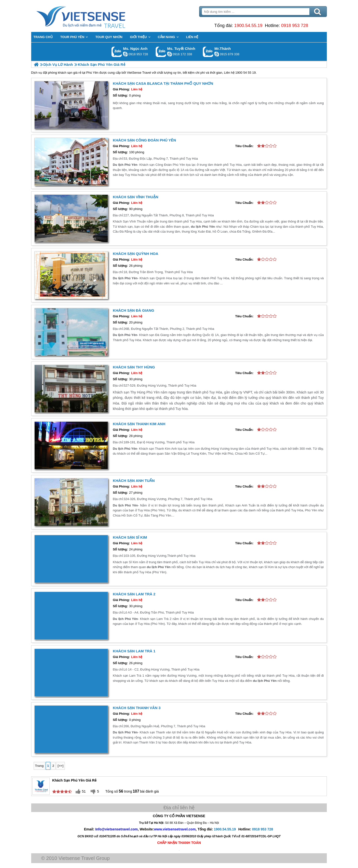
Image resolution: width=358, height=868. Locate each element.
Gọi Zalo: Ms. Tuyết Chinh (161, 52)
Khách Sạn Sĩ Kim (131, 537)
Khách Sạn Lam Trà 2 (135, 594)
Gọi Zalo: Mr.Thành (208, 52)
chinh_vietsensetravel (169, 54)
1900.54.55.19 (248, 26)
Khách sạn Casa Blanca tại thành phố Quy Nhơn (164, 83)
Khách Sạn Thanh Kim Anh (140, 424)
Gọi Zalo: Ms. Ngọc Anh (117, 52)
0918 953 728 (294, 26)
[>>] (61, 765)
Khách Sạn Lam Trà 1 (135, 651)
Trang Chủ (94, 16)
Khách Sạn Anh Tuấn (134, 481)
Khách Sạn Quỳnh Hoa (136, 254)
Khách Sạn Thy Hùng (134, 367)
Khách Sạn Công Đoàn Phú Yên (145, 140)
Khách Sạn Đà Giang (134, 310)
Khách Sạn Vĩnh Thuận (136, 197)
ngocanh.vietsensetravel (125, 54)
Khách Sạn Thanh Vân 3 (137, 707)
